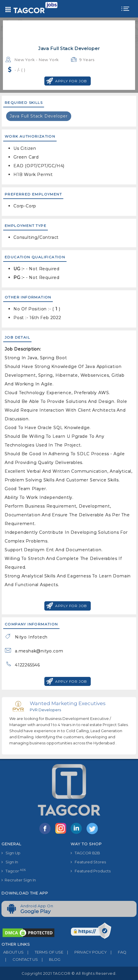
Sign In (10, 862)
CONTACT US (20, 959)
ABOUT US (13, 952)
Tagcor (14, 871)
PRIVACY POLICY (85, 952)
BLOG (49, 959)
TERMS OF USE (43, 952)
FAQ (117, 952)
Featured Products (91, 871)
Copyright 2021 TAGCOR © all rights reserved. (69, 973)
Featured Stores (88, 862)
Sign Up (11, 853)
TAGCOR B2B (85, 853)
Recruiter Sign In (19, 880)
